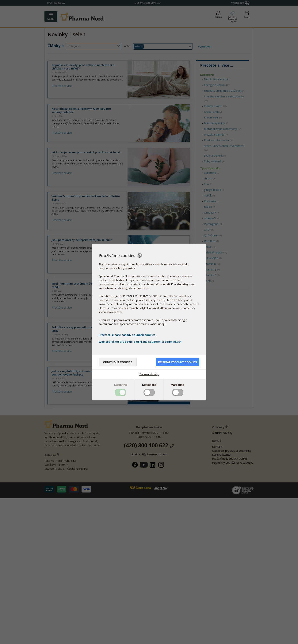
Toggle (120, 392)
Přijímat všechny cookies (178, 362)
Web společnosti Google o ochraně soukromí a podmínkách (141, 342)
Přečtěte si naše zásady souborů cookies (127, 335)
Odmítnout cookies (118, 362)
